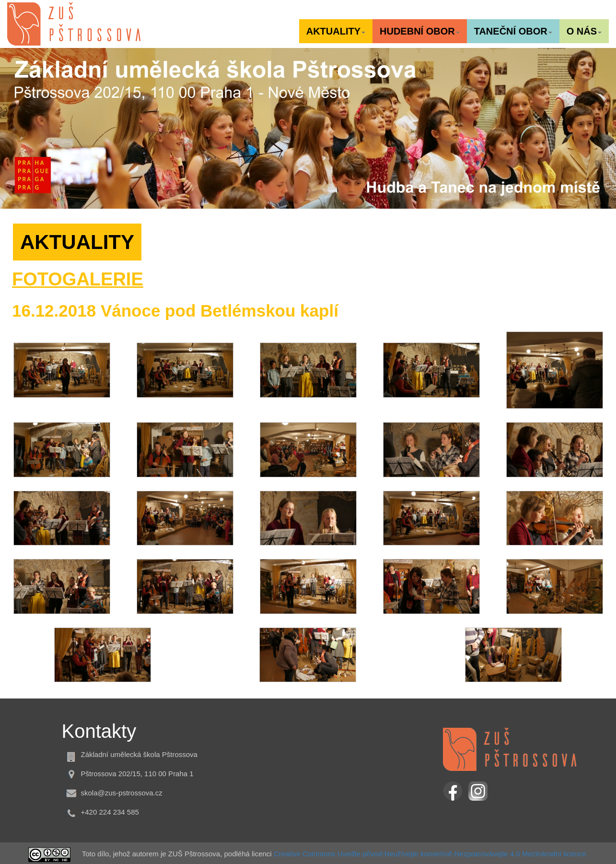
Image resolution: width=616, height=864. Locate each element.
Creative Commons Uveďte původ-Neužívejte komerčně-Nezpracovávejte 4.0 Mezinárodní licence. (431, 854)
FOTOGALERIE (78, 279)
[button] (336, 31)
